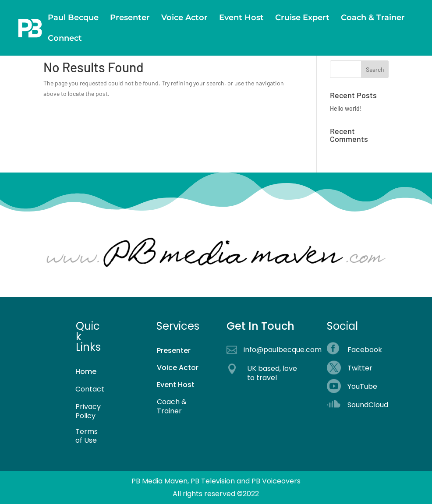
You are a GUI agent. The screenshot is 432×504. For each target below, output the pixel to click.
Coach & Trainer (373, 18)
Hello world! (346, 108)
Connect (65, 39)
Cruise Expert (302, 18)
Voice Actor (184, 18)
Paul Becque (73, 18)
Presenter (130, 18)
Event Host (241, 18)
